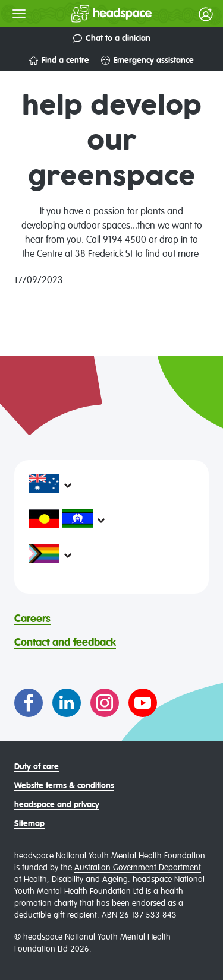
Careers (32, 619)
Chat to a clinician (112, 38)
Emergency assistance (147, 60)
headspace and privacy (57, 805)
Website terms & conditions (64, 786)
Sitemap (29, 824)
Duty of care (37, 767)
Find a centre (59, 60)
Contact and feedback (65, 643)
